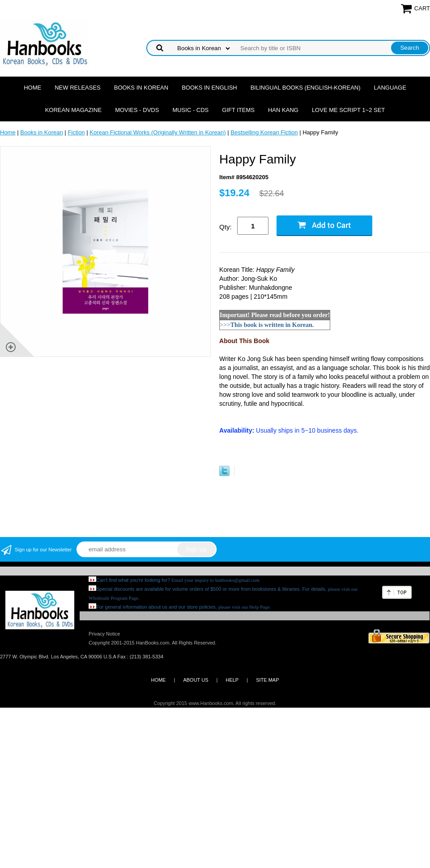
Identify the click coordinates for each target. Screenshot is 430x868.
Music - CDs (190, 110)
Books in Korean (141, 88)
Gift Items (238, 110)
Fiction (76, 132)
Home (32, 88)
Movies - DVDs (137, 110)
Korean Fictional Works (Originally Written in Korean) (158, 132)
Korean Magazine (73, 110)
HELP (232, 680)
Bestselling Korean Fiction (264, 132)
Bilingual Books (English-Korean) (306, 88)
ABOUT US (196, 680)
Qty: (226, 227)
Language (390, 88)
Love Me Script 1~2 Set (348, 110)
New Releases (78, 88)
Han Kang (283, 110)
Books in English (209, 88)
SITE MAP (267, 680)
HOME (158, 680)
